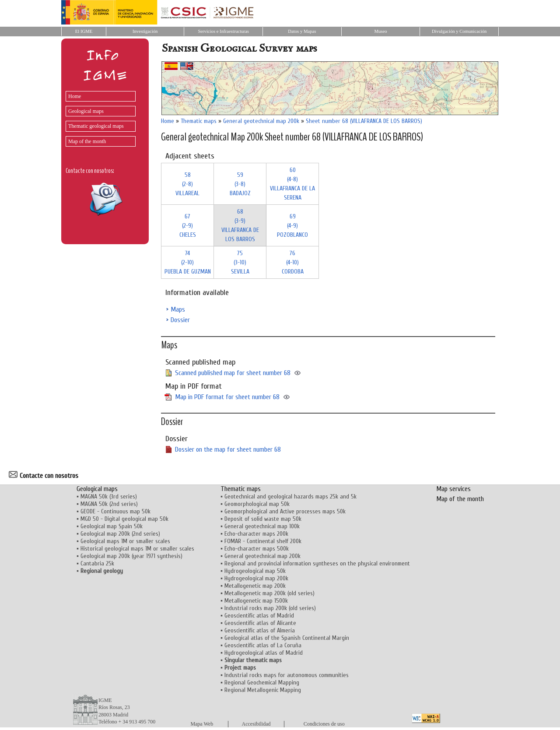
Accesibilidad (256, 724)
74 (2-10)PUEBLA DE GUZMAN (188, 262)
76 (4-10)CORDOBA (293, 262)
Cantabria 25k (97, 563)
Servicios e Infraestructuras (223, 31)
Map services (453, 489)
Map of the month (87, 141)
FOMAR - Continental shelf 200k (263, 541)
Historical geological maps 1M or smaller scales (137, 549)
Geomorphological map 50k (257, 504)
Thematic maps (199, 121)
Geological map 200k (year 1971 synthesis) (131, 556)
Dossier (180, 320)
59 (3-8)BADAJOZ (240, 184)
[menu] (98, 117)
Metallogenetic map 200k (255, 586)
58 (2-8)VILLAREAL (187, 184)
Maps (178, 309)
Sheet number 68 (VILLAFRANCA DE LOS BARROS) (364, 121)
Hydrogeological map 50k (255, 571)
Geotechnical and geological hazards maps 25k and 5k (290, 497)
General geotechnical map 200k (261, 121)
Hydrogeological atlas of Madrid (264, 653)
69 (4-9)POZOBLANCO (292, 226)
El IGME (84, 31)
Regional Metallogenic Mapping (263, 690)
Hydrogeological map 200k (256, 578)
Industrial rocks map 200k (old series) (270, 608)
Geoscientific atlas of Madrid (259, 616)
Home (75, 96)
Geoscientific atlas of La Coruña (263, 645)
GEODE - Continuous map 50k (115, 511)
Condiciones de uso (324, 724)
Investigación (145, 31)
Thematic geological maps (96, 126)
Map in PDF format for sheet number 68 (227, 397)
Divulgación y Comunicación (459, 31)
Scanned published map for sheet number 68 (233, 373)
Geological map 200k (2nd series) (120, 534)
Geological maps (86, 111)
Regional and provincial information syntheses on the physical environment (317, 563)
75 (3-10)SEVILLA (240, 262)
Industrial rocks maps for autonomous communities (287, 675)
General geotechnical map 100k (262, 526)
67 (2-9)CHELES (188, 226)
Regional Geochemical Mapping (262, 683)
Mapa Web (202, 724)
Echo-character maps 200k (256, 534)
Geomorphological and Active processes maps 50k (285, 511)
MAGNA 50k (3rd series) (109, 497)
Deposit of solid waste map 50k (263, 519)
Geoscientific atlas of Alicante (260, 623)
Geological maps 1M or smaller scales (125, 541)
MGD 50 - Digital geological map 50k (124, 519)
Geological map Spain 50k (112, 526)
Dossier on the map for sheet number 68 (228, 449)
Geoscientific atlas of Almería (260, 630)
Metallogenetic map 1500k (256, 601)
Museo (380, 31)
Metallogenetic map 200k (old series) (269, 593)
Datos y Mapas (302, 31)
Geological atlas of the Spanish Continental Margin (287, 638)
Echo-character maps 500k (257, 549)
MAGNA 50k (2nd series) (109, 504)
